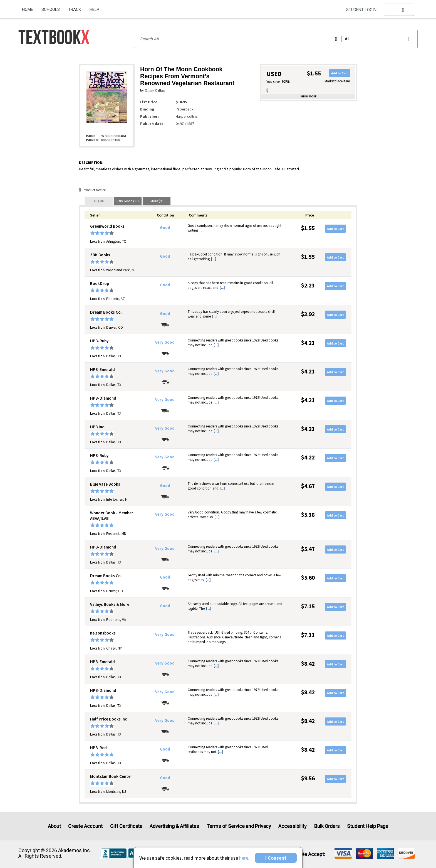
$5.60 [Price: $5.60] (308, 578)
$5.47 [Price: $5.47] (308, 549)
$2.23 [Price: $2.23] (308, 285)
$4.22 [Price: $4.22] (308, 457)
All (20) (99, 201)
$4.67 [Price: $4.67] (308, 486)
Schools (51, 9)
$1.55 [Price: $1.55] (308, 228)
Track (75, 9)
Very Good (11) (128, 201)
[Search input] (276, 39)
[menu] (399, 10)
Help (94, 9)
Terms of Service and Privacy (239, 826)
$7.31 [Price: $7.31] (308, 635)
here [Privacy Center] (244, 858)
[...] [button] (202, 230)
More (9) (157, 201)
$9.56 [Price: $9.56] (308, 778)
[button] (399, 10)
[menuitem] (30, 8)
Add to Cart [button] (340, 73)
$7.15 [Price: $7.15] (308, 606)
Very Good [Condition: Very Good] (165, 342)
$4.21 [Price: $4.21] (308, 343)
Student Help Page (368, 826)
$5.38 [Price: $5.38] (308, 515)
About (54, 826)
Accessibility (293, 826)
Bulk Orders (327, 826)
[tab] (99, 201)
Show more (308, 96)
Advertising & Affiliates (174, 826)
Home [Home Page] (28, 9)
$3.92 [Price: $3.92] (308, 314)
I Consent (276, 858)
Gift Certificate (126, 826)
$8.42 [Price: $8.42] (308, 664)
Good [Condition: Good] (165, 228)
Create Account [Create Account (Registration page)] (85, 826)
